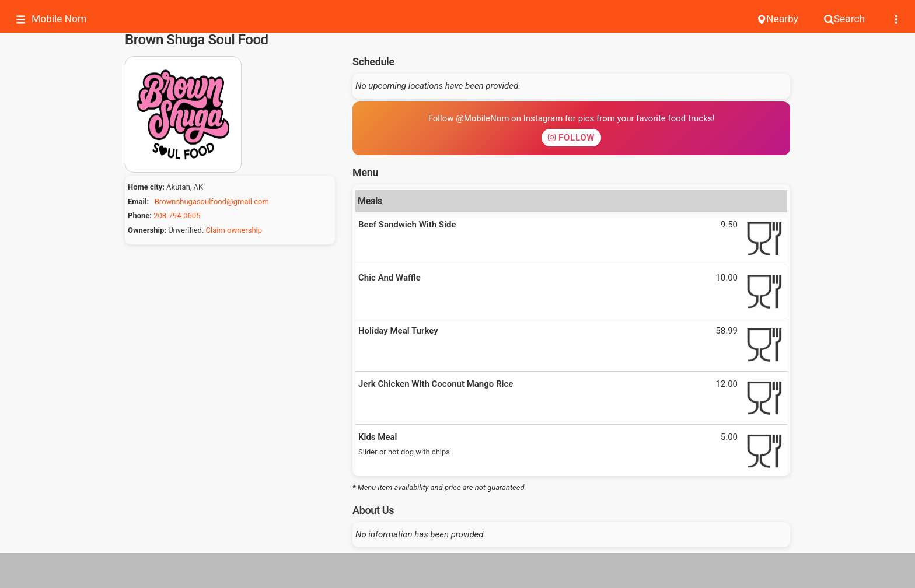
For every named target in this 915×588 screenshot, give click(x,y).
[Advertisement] (457, 570)
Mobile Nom (51, 19)
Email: (138, 202)
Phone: (140, 216)
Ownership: (147, 230)
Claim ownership (234, 230)
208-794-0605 (177, 216)
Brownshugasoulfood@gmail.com (212, 202)
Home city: (146, 187)
